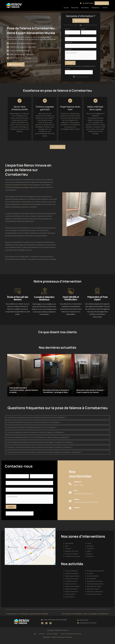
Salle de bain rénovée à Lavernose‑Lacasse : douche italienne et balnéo (22, 392)
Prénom (68, 29)
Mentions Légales (51, 637)
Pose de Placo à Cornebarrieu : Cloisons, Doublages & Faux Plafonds (86, 617)
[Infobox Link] (76, 487)
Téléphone (69, 43)
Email (67, 36)
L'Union (89, 547)
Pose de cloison (71, 598)
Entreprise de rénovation (95, 585)
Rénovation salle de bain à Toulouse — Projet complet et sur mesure (91, 392)
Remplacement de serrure (96, 574)
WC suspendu (92, 582)
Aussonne (90, 560)
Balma (89, 555)
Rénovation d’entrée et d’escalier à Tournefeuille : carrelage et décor (57, 392)
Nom (83, 29)
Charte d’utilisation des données (70, 637)
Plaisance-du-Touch (72, 555)
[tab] (57, 419)
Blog (36, 637)
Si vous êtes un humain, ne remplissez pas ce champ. (24, 513)
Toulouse (68, 552)
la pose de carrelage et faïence (25, 189)
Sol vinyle (90, 577)
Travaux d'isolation (93, 580)
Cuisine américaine (72, 574)
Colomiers (90, 552)
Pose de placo (70, 600)
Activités (41, 637)
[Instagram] (46, 627)
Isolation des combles (73, 590)
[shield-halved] (74, 78)
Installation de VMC (72, 585)
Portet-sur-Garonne (72, 557)
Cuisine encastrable (72, 577)
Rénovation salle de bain (95, 595)
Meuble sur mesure (72, 593)
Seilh (67, 550)
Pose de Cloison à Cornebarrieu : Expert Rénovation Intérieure (27, 617)
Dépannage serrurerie (73, 580)
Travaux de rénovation (95, 598)
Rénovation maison (94, 593)
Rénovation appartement (96, 588)
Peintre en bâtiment (72, 595)
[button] (81, 3)
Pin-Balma (90, 550)
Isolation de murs (71, 588)
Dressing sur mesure (72, 582)
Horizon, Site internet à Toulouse (62, 641)
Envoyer (70, 64)
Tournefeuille (70, 547)
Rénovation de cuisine (95, 590)
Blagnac (90, 557)
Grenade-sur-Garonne (73, 560)
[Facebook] (42, 627)
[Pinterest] (50, 627)
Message (69, 50)
